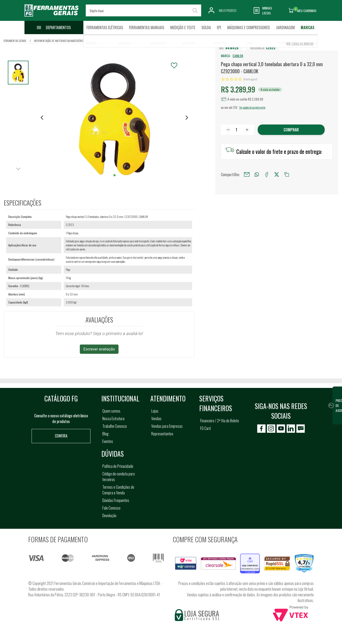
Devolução (109, 515)
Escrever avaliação (99, 349)
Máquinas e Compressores (249, 28)
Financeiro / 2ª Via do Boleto (220, 421)
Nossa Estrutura (113, 419)
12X (235, 107)
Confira (61, 436)
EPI (219, 28)
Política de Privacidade (118, 466)
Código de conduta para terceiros (119, 477)
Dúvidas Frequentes (116, 500)
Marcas (308, 28)
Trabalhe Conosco (115, 426)
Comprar (291, 130)
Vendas (156, 419)
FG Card (205, 428)
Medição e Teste (183, 28)
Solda (206, 28)
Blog (105, 434)
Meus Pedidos (228, 10)
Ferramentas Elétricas (105, 28)
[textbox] (143, 10)
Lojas (155, 411)
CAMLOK (238, 56)
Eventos (108, 441)
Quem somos (111, 411)
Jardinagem (285, 28)
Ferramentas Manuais (147, 28)
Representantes (162, 434)
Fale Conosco (111, 508)
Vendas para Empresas (167, 426)
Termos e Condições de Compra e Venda (118, 490)
